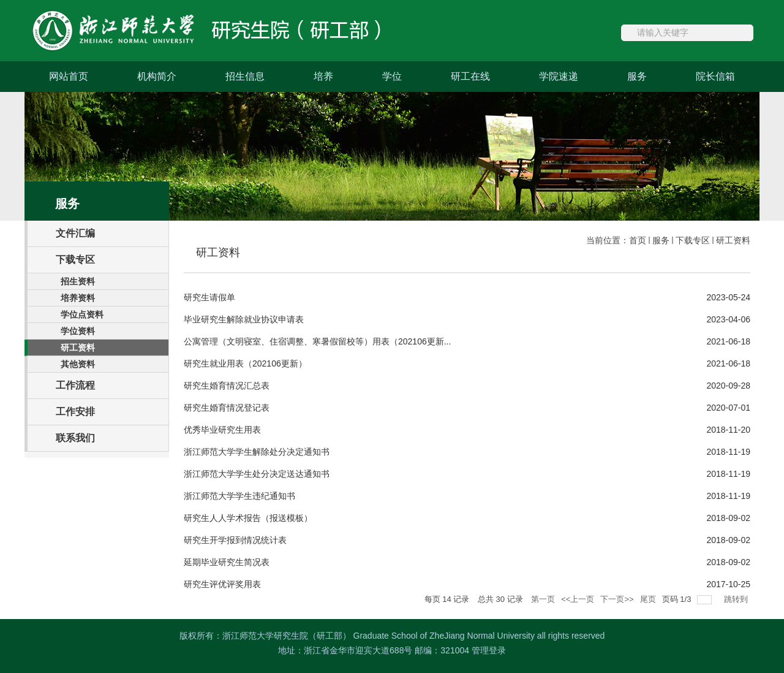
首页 (638, 240)
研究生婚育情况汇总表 (227, 386)
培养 (323, 76)
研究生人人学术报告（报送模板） (248, 518)
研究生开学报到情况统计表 (235, 540)
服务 (637, 76)
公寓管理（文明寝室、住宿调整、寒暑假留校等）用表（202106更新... (317, 341)
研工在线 (470, 76)
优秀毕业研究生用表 (222, 430)
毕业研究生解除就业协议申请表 (244, 319)
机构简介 (157, 76)
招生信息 (245, 76)
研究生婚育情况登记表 (227, 408)
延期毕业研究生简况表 (227, 562)
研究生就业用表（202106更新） (245, 363)
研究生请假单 (209, 297)
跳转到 (737, 599)
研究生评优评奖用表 (222, 584)
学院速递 (559, 76)
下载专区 (693, 240)
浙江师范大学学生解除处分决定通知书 (257, 452)
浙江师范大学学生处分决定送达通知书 (257, 474)
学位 (392, 76)
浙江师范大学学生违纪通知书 (239, 496)
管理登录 (489, 650)
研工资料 (733, 240)
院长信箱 (715, 76)
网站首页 (69, 76)
